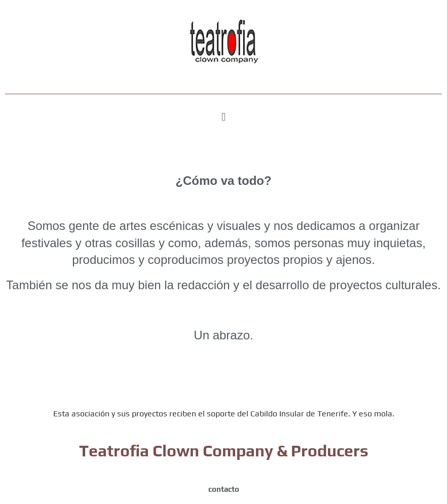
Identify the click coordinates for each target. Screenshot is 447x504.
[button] (223, 117)
